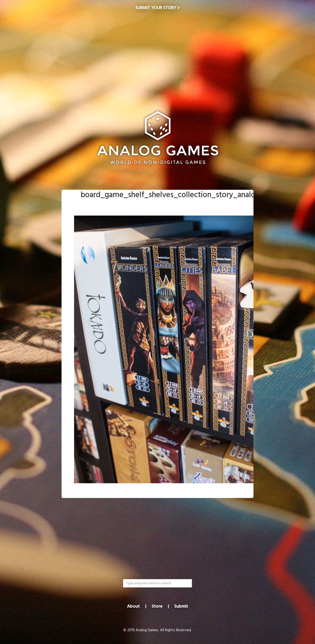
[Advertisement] (157, 56)
